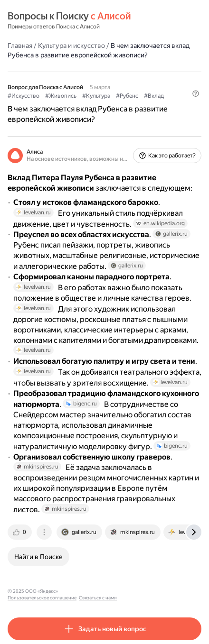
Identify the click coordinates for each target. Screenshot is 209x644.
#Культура (96, 96)
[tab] (20, 532)
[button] (196, 93)
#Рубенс (127, 96)
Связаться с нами (152, 591)
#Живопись (61, 96)
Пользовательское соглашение (97, 591)
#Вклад (154, 96)
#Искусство (24, 96)
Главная (20, 46)
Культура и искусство (71, 46)
